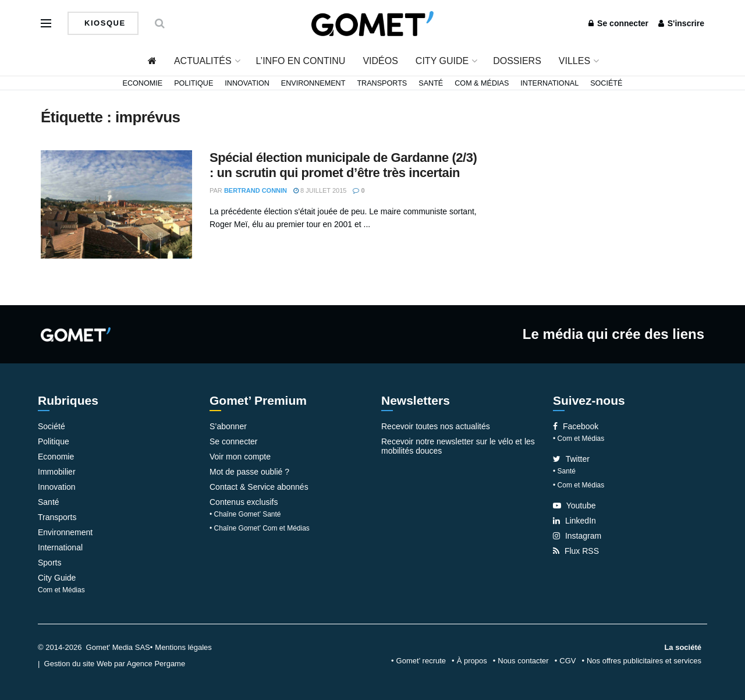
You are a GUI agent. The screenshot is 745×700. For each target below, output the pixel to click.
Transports (382, 83)
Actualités (203, 61)
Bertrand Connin (256, 190)
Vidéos (380, 61)
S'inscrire (681, 23)
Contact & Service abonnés (259, 487)
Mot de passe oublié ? (249, 472)
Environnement (313, 83)
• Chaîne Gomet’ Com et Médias (260, 528)
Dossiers (517, 61)
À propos (472, 661)
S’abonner (228, 426)
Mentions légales (183, 647)
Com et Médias (61, 590)
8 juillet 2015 (320, 190)
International (549, 83)
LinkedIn (574, 521)
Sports (49, 563)
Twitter (571, 459)
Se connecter (618, 23)
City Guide (442, 61)
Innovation (247, 83)
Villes (574, 61)
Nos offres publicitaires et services (644, 661)
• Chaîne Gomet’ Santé (245, 514)
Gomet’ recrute (421, 661)
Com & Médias (482, 83)
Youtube (574, 505)
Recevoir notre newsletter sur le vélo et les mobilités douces (458, 446)
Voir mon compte (240, 457)
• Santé (564, 471)
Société (606, 83)
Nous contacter (523, 661)
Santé (431, 83)
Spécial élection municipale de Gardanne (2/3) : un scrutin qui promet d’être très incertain (343, 165)
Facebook (576, 426)
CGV (567, 661)
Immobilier (57, 472)
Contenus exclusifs (244, 502)
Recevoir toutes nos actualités (436, 426)
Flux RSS (576, 551)
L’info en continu (301, 61)
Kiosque (104, 23)
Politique (194, 83)
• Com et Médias (579, 439)
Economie (143, 83)
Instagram (577, 536)
